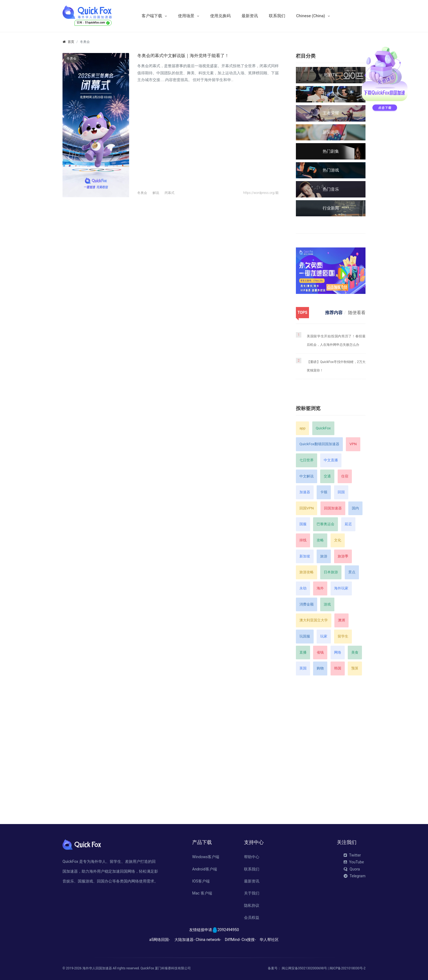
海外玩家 (341, 588)
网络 (338, 652)
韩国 (338, 668)
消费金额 (307, 604)
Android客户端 (205, 869)
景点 (352, 572)
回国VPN (307, 508)
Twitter (352, 855)
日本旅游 (331, 572)
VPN (353, 444)
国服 (303, 524)
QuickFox (323, 428)
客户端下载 (152, 16)
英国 (303, 668)
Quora (352, 869)
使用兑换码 (220, 16)
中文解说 (307, 476)
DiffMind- (233, 940)
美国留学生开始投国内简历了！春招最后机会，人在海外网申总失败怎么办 (336, 340)
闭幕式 (170, 193)
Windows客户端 (206, 857)
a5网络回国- (160, 940)
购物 (320, 668)
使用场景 (186, 16)
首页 (71, 42)
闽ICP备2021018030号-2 (347, 968)
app (302, 428)
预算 (355, 668)
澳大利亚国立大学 (314, 620)
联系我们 (277, 16)
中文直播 (331, 460)
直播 (303, 652)
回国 (341, 492)
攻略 (320, 540)
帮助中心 (252, 857)
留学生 (343, 636)
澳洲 (341, 620)
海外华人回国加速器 (97, 968)
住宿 (345, 476)
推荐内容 (334, 313)
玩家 (324, 636)
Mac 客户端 (202, 893)
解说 (156, 193)
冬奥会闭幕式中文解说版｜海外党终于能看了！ (183, 56)
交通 (327, 476)
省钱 (320, 652)
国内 (355, 508)
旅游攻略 (307, 572)
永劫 (303, 588)
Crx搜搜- (249, 940)
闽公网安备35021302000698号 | (306, 968)
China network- (208, 940)
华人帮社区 (269, 940)
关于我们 (252, 893)
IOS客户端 (201, 881)
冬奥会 (142, 193)
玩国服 (305, 636)
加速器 (305, 492)
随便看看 (357, 313)
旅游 (324, 556)
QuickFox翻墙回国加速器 (319, 444)
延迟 (348, 524)
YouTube (354, 862)
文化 (338, 540)
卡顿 (324, 492)
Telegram (355, 876)
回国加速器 (333, 508)
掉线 (303, 540)
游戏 (327, 604)
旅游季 (343, 556)
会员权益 (252, 917)
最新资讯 (250, 16)
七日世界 (307, 460)
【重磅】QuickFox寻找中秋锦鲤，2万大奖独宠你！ (336, 366)
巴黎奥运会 (326, 524)
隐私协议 (252, 905)
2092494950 (228, 930)
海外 (320, 588)
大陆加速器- (185, 940)
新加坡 (305, 556)
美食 (355, 652)
